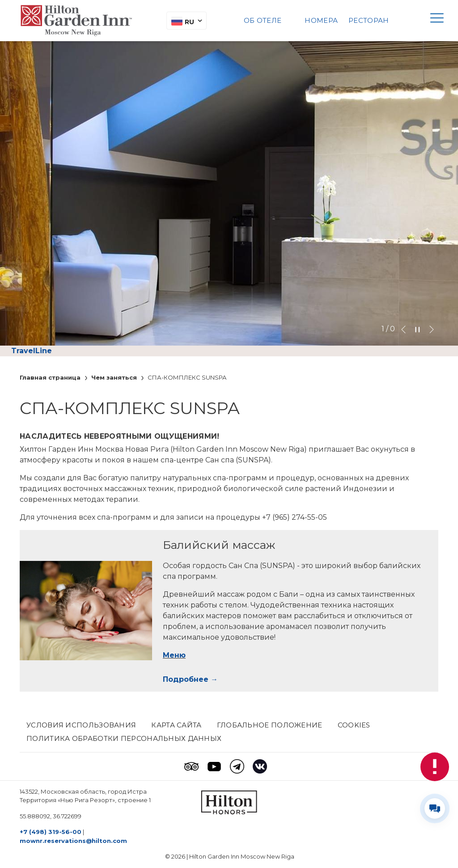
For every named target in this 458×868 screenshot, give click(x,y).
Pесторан (369, 20)
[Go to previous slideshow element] (403, 329)
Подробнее (186, 679)
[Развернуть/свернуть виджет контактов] (435, 808)
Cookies (354, 725)
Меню (174, 655)
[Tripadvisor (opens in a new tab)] (191, 766)
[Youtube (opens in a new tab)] (214, 766)
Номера (321, 20)
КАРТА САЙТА (176, 725)
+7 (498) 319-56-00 (51, 832)
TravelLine (32, 351)
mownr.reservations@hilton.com (73, 841)
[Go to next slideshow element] (432, 329)
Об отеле (263, 20)
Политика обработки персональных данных (124, 738)
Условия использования (81, 725)
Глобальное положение (270, 725)
